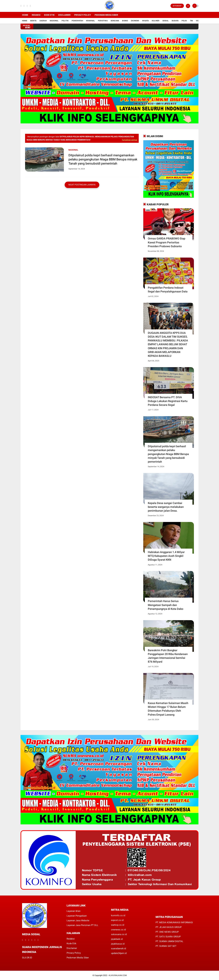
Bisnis (125, 21)
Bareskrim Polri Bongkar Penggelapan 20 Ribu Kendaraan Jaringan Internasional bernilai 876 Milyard (168, 656)
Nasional (54, 21)
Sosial (166, 21)
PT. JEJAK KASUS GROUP (169, 927)
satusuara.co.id (119, 934)
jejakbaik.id (117, 939)
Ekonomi (135, 21)
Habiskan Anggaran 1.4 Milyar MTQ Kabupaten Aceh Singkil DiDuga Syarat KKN (166, 556)
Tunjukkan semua (129, 140)
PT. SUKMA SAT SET (166, 946)
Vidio (198, 21)
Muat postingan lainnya (82, 185)
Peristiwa (103, 21)
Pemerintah (77, 21)
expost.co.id (117, 920)
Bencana (115, 21)
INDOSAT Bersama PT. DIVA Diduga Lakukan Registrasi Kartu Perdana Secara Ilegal (168, 401)
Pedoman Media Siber (106, 15)
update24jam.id (119, 953)
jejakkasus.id (118, 944)
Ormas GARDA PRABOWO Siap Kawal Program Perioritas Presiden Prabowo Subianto (167, 242)
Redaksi (36, 15)
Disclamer (72, 948)
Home (25, 15)
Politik (65, 21)
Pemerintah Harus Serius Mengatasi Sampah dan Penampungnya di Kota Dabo (166, 605)
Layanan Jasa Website (78, 920)
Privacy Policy (83, 15)
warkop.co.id (118, 925)
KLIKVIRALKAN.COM (118, 975)
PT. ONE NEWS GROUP (167, 932)
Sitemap (177, 6)
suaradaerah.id (118, 948)
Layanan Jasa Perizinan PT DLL (82, 925)
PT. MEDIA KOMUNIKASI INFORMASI (174, 922)
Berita (33, 21)
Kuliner (156, 21)
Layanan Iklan (74, 911)
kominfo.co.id (118, 915)
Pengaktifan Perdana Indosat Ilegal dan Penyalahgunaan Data (168, 290)
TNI (191, 21)
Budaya (175, 21)
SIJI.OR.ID (27, 957)
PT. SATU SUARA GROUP (168, 937)
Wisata (145, 21)
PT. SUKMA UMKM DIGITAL (169, 941)
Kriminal (90, 21)
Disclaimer (64, 15)
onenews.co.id (118, 930)
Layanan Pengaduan (77, 916)
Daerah (43, 21)
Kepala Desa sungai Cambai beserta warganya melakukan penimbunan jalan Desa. (166, 507)
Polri (184, 21)
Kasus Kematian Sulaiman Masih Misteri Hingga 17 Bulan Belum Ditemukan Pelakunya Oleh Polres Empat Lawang (168, 709)
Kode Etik (49, 15)
